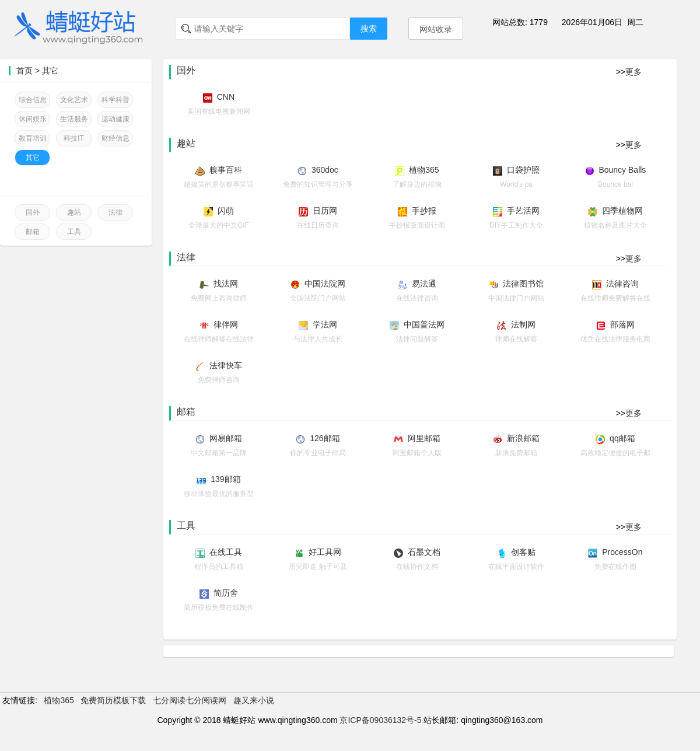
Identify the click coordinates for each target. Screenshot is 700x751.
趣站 (74, 212)
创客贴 (523, 552)
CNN (226, 97)
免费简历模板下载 (113, 700)
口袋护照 (523, 170)
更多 (633, 72)
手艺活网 (523, 211)
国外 (33, 212)
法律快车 (226, 365)
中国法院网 (325, 284)
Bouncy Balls (622, 170)
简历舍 (226, 593)
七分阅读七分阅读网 (190, 700)
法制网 (523, 324)
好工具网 (325, 552)
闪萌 (226, 211)
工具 (74, 232)
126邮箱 (325, 438)
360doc (325, 170)
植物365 (424, 170)
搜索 (369, 29)
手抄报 (424, 211)
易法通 (424, 284)
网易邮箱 (226, 438)
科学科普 (116, 100)
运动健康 (116, 119)
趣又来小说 (254, 700)
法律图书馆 (523, 284)
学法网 (325, 324)
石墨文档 (424, 552)
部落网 (622, 324)
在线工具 (226, 552)
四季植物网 (622, 211)
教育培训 (33, 138)
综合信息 (33, 100)
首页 (24, 71)
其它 (50, 71)
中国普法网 (424, 324)
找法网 (226, 284)
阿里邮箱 (424, 438)
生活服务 (74, 119)
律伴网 (226, 324)
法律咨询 (622, 284)
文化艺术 (74, 100)
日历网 (325, 211)
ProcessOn (622, 552)
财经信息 (116, 138)
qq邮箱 (622, 438)
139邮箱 (225, 479)
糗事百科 (226, 170)
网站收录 (436, 29)
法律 (116, 212)
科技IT (74, 138)
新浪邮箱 (523, 438)
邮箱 (33, 232)
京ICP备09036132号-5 (380, 720)
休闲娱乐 (33, 119)
